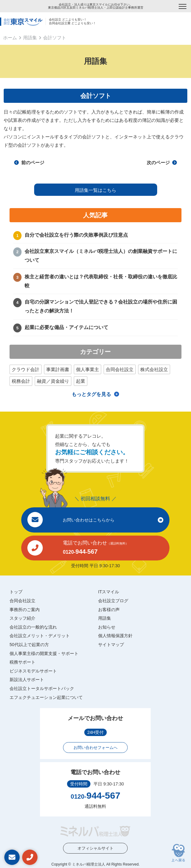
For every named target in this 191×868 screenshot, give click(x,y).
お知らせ (107, 627)
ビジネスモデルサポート (33, 671)
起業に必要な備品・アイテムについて (66, 327)
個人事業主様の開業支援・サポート (44, 653)
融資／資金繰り (53, 381)
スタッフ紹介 (22, 618)
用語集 (30, 38)
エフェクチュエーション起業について (46, 697)
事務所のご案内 (25, 610)
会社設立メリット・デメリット (40, 636)
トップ (16, 592)
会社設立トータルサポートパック (42, 688)
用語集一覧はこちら (95, 190)
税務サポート (22, 662)
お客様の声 (109, 610)
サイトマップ (111, 645)
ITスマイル (109, 592)
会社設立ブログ (113, 601)
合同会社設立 (120, 369)
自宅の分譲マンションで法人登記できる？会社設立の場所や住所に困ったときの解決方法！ (101, 306)
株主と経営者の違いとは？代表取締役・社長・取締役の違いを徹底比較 (101, 281)
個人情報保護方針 (115, 636)
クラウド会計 (26, 369)
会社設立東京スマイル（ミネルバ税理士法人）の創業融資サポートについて (101, 256)
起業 (81, 381)
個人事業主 (88, 369)
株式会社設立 (154, 369)
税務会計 (21, 381)
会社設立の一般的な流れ (33, 627)
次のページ (162, 163)
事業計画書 (58, 369)
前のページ (29, 163)
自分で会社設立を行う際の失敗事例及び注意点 (76, 235)
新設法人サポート (27, 680)
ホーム (10, 38)
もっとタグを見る (91, 394)
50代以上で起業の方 (29, 645)
